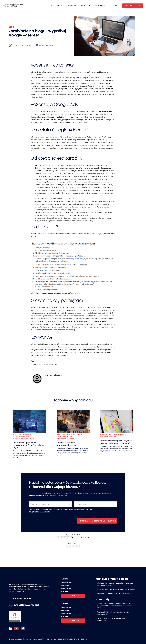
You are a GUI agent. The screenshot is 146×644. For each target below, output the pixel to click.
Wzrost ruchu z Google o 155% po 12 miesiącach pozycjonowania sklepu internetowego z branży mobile (115, 606)
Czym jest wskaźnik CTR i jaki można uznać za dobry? (116, 589)
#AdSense (34, 364)
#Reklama (53, 364)
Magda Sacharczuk (53, 375)
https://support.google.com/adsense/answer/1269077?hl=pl (58, 293)
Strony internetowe (22, 45)
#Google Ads (44, 364)
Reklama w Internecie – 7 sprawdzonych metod (115, 594)
